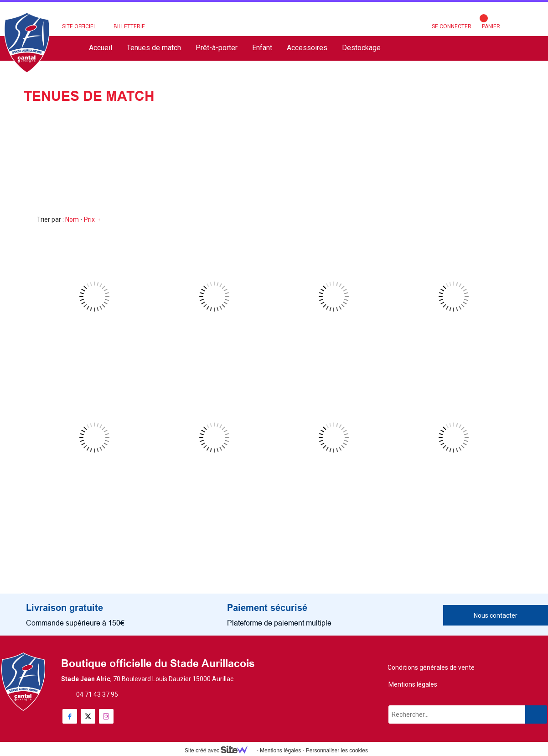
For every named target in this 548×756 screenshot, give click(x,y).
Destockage (361, 48)
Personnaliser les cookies (337, 751)
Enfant (262, 48)
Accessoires (307, 48)
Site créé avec (220, 751)
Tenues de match (154, 48)
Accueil (101, 48)
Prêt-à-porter (217, 48)
